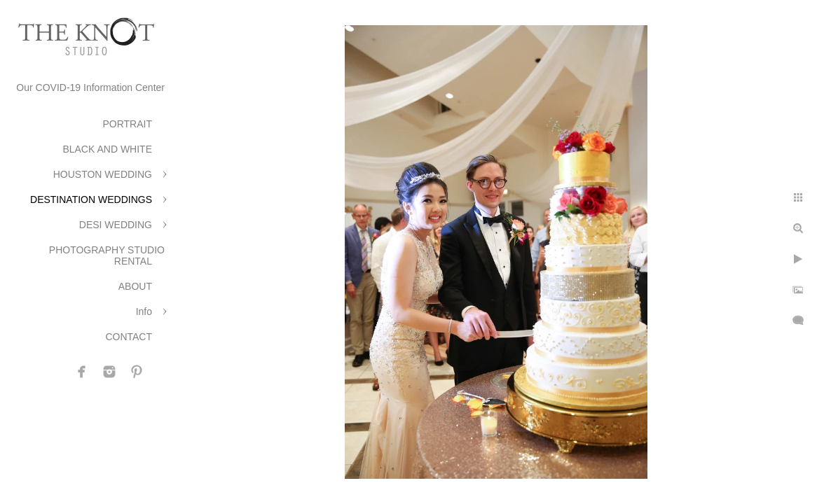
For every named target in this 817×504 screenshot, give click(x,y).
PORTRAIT (127, 124)
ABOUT (135, 286)
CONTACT (129, 337)
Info (144, 311)
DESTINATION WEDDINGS (91, 199)
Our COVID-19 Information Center (90, 87)
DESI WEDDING (116, 225)
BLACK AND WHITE (107, 149)
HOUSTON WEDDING (103, 174)
